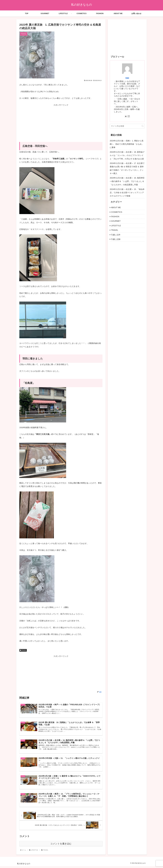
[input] (127, 126)
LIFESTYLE (116, 226)
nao (127, 78)
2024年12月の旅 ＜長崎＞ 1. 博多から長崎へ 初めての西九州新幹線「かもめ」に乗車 (127, 144)
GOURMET (116, 221)
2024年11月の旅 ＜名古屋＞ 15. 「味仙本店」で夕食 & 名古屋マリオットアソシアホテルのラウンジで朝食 (127, 193)
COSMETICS (117, 212)
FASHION (115, 217)
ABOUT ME (116, 208)
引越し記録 (116, 239)
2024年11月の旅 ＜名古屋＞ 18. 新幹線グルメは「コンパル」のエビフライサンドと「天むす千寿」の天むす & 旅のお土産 (127, 155)
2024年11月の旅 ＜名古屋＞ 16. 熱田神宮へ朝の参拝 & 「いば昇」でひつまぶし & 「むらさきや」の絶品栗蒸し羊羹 (127, 181)
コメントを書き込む (61, 845)
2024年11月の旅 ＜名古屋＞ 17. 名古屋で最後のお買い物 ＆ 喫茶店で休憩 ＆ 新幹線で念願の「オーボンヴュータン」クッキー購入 (127, 168)
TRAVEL (23, 650)
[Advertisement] (61, 121)
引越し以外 (116, 235)
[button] (143, 126)
